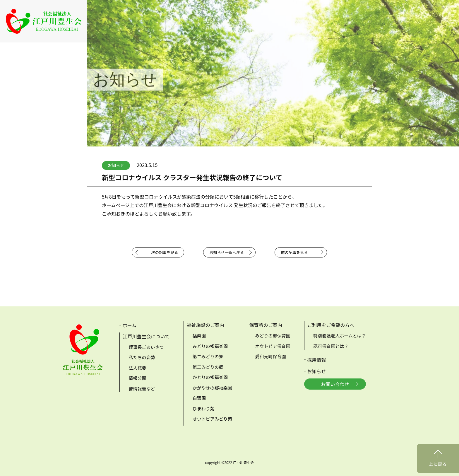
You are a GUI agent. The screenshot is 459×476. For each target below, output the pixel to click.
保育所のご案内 (266, 325)
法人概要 (137, 368)
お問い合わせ (335, 384)
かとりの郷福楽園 (210, 377)
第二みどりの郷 (208, 356)
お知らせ (316, 371)
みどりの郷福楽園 (210, 346)
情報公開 (137, 378)
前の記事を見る (294, 252)
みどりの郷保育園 (273, 336)
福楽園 (199, 336)
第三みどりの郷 (208, 367)
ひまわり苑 (204, 408)
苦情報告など (142, 389)
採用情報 (316, 360)
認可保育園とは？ (331, 346)
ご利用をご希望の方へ (331, 325)
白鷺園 (199, 398)
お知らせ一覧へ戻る (227, 252)
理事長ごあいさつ (146, 347)
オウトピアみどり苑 (212, 419)
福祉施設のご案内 (205, 325)
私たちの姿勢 (142, 357)
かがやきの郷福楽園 (212, 388)
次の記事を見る (165, 252)
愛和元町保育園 (270, 356)
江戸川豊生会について (146, 336)
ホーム (129, 325)
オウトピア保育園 (273, 346)
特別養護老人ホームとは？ (340, 336)
